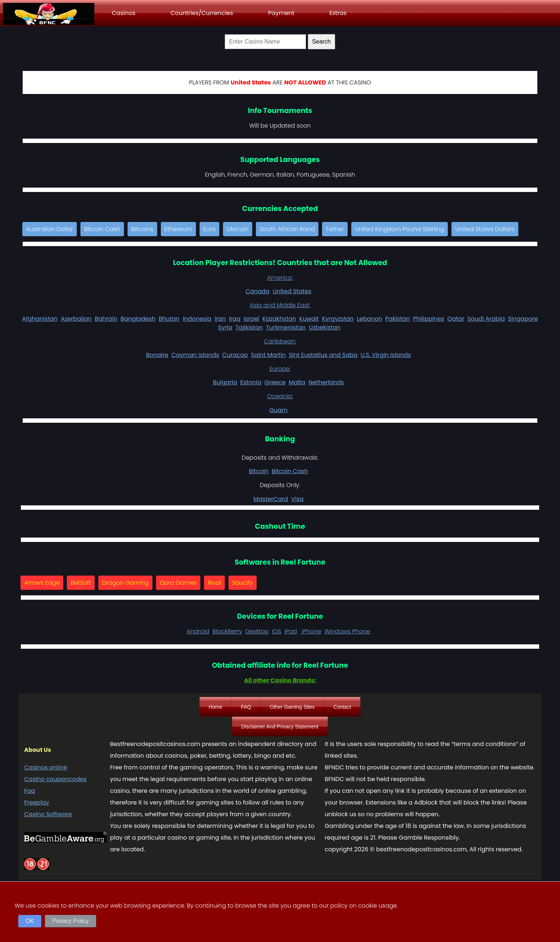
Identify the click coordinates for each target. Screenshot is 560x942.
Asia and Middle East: (280, 305)
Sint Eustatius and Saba (323, 355)
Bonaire (157, 355)
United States (292, 291)
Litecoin (238, 229)
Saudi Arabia (486, 319)
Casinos (124, 13)
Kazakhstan (279, 319)
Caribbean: (280, 341)
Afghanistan (40, 319)
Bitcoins (142, 229)
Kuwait (309, 319)
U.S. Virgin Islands (386, 355)
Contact (342, 707)
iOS (277, 631)
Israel (251, 319)
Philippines (429, 319)
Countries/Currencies (202, 13)
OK (30, 921)
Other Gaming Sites (292, 707)
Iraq (235, 319)
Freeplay (37, 802)
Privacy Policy (71, 921)
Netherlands (326, 382)
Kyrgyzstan (338, 319)
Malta (297, 382)
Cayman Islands (195, 355)
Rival (214, 583)
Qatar (456, 319)
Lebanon (369, 319)
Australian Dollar (50, 229)
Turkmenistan (286, 327)
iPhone (311, 631)
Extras (338, 13)
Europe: (280, 369)
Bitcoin (259, 471)
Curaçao (235, 355)
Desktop (257, 631)
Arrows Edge (42, 583)
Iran (220, 319)
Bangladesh (138, 319)
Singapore (523, 319)
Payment (281, 13)
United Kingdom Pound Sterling (400, 229)
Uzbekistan (325, 327)
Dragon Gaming (125, 583)
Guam (279, 410)
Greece (275, 382)
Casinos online (46, 767)
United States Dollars (485, 229)
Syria (225, 327)
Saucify (243, 583)
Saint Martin (268, 355)
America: (280, 278)
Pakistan (398, 319)
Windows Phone (347, 631)
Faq (30, 791)
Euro (209, 229)
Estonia (251, 382)
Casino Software (48, 814)
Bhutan (169, 319)
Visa (297, 499)
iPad (291, 631)
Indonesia (197, 319)
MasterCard (271, 499)
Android (198, 631)
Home (215, 707)
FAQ (246, 707)
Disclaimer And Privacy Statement (280, 727)
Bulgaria (225, 382)
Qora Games (178, 583)
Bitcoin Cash (102, 229)
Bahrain (106, 319)
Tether (335, 229)
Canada (258, 291)
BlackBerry (227, 631)
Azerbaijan (76, 319)
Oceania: (280, 396)
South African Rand (287, 229)
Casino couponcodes (55, 779)
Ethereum (178, 229)
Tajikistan (249, 327)
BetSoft (81, 583)
